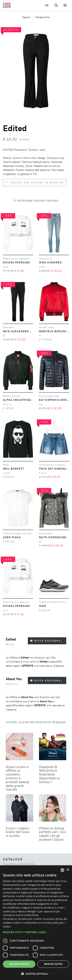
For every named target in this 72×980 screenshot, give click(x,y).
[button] (36, 932)
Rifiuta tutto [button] (53, 964)
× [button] (68, 870)
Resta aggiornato (47, 641)
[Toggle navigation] (65, 5)
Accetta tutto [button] (19, 964)
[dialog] (36, 923)
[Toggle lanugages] (47, 5)
